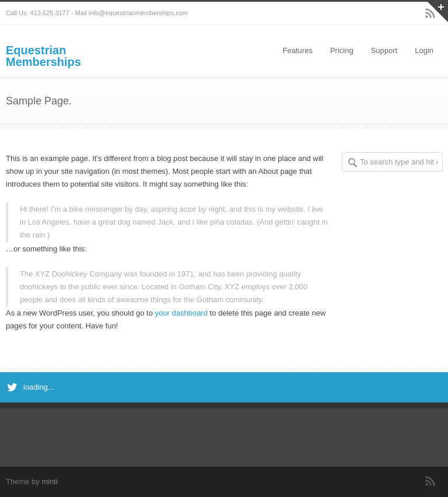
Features (298, 50)
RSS (430, 481)
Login (424, 50)
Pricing (342, 50)
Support (384, 50)
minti (49, 482)
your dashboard (181, 313)
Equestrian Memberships (43, 56)
